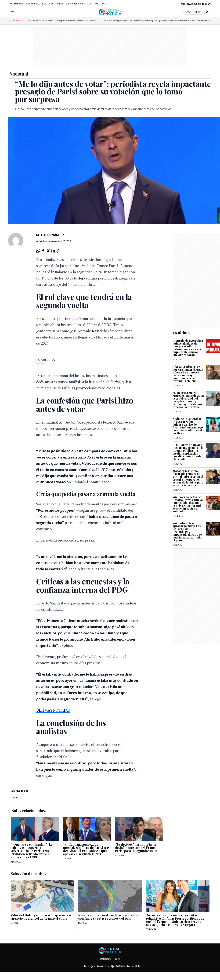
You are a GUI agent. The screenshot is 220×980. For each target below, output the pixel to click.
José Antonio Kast (75, 4)
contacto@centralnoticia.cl (96, 966)
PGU (97, 4)
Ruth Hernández (50, 235)
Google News (193, 12)
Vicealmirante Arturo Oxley (40, 4)
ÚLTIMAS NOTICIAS (53, 710)
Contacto (105, 959)
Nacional (19, 74)
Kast (90, 4)
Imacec (60, 4)
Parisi (16, 798)
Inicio (118, 959)
